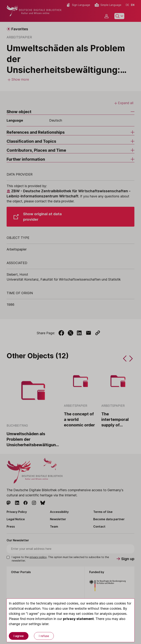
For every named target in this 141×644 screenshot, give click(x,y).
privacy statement (78, 619)
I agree (19, 636)
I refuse (44, 636)
